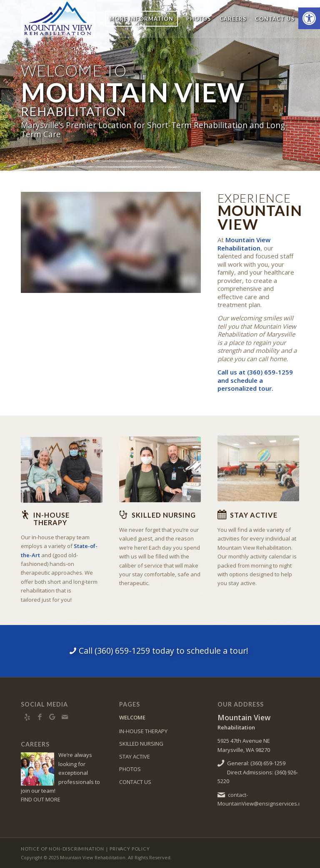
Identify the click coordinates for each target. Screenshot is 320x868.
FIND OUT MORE (41, 799)
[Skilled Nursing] (123, 515)
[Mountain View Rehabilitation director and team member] (160, 466)
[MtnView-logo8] (78, 19)
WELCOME (132, 717)
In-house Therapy (51, 519)
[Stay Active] (222, 515)
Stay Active (254, 515)
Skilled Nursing (164, 515)
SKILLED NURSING (141, 744)
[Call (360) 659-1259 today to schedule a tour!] (160, 651)
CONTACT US (135, 782)
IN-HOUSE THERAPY (143, 731)
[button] (309, 18)
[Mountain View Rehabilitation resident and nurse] (62, 469)
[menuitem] (141, 19)
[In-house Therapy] (25, 515)
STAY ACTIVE (135, 756)
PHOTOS (130, 769)
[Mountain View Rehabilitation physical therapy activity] (258, 463)
